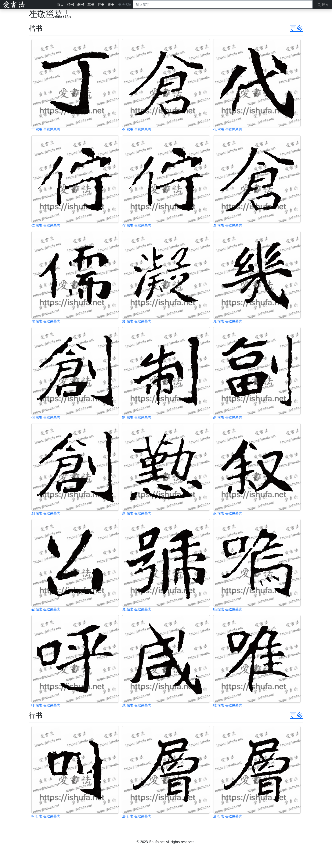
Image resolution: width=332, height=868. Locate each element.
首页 (60, 4)
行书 (101, 4)
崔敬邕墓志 (52, 129)
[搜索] (223, 4)
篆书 (81, 4)
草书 (91, 4)
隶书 (111, 4)
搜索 (323, 4)
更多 (296, 28)
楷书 (71, 4)
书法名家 (125, 4)
